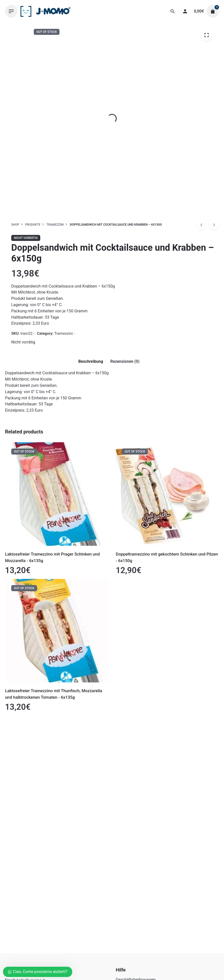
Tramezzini (63, 333)
